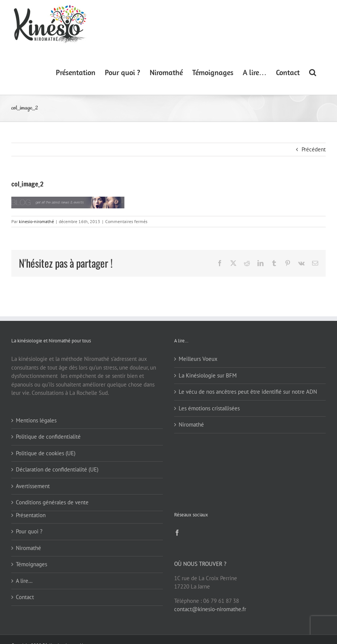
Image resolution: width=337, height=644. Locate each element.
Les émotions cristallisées (209, 408)
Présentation (31, 515)
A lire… (24, 581)
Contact (25, 597)
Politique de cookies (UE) (46, 453)
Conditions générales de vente (52, 502)
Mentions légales (36, 420)
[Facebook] (177, 533)
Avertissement (33, 486)
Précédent (314, 149)
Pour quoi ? (29, 531)
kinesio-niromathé (36, 221)
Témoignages (31, 564)
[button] (313, 72)
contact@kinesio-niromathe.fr (210, 609)
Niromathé (191, 424)
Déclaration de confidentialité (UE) (57, 469)
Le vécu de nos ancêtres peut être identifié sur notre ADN (248, 392)
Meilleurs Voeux (198, 359)
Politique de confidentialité (48, 437)
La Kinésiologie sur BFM (208, 375)
